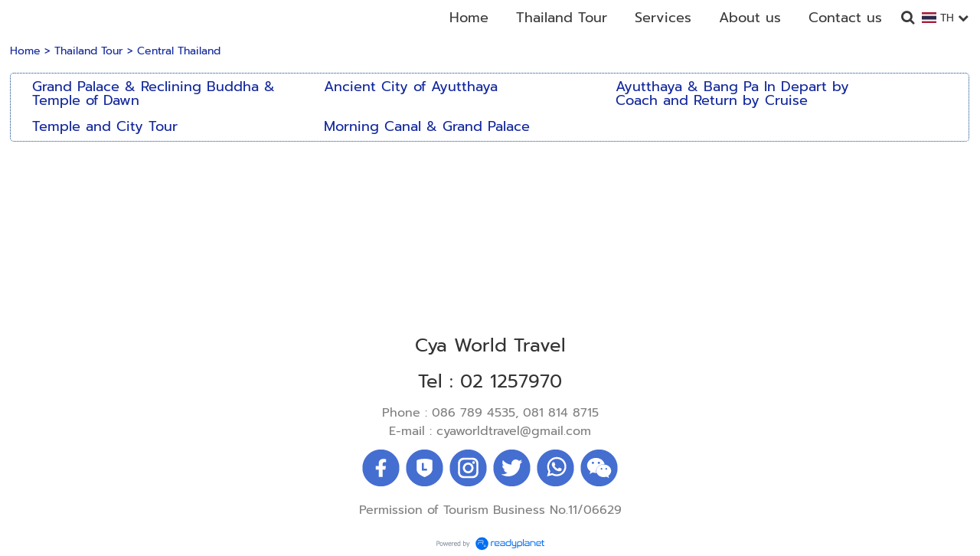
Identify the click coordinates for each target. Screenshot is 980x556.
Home (25, 51)
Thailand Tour (89, 51)
